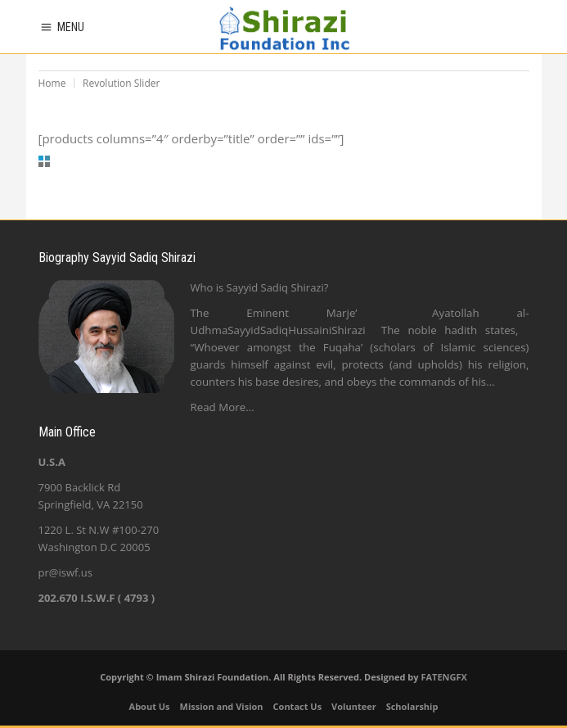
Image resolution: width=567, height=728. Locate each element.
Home (52, 83)
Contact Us (298, 706)
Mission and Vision (222, 706)
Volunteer (354, 706)
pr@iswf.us (65, 572)
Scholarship (412, 706)
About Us (150, 706)
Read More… (223, 407)
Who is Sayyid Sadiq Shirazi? (260, 287)
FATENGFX (443, 677)
